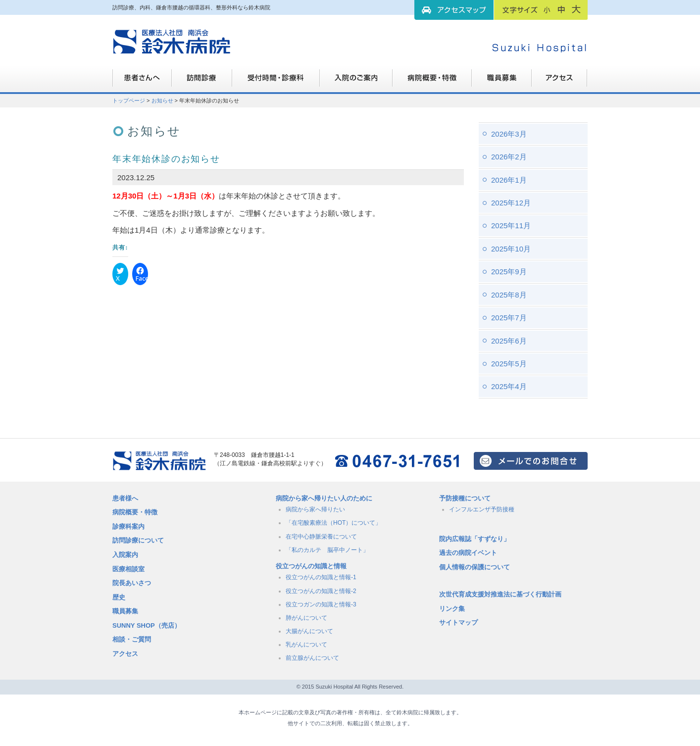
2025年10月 (511, 249)
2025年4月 (509, 386)
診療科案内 (128, 526)
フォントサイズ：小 (547, 9)
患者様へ (125, 498)
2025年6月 (509, 341)
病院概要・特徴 (432, 82)
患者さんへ (142, 82)
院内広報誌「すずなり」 (475, 539)
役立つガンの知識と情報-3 (321, 604)
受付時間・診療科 (276, 82)
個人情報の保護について (475, 567)
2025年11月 (511, 225)
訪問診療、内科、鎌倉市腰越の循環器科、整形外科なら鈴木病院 (172, 42)
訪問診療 (202, 82)
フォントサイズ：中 (561, 9)
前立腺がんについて (312, 658)
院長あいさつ (132, 583)
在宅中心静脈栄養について (321, 537)
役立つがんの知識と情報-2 (321, 591)
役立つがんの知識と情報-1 (321, 577)
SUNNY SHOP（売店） (147, 625)
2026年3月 (509, 134)
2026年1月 (509, 180)
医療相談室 (128, 569)
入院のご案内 (356, 82)
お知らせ (162, 100)
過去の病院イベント (468, 553)
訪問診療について (138, 540)
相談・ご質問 (132, 639)
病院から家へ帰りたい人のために (324, 498)
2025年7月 (509, 318)
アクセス (125, 654)
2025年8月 (509, 295)
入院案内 (125, 555)
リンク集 (452, 609)
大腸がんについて (309, 631)
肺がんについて (306, 618)
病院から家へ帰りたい (315, 509)
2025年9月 (509, 272)
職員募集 (502, 82)
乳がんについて (306, 645)
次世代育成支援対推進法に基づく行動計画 (500, 594)
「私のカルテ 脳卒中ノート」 (327, 550)
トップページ (129, 100)
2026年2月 (509, 157)
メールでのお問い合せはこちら (531, 461)
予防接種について (465, 498)
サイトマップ (458, 622)
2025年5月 (509, 364)
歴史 (119, 597)
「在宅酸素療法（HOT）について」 (333, 523)
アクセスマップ (454, 10)
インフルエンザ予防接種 (482, 509)
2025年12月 (511, 203)
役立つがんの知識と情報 (311, 566)
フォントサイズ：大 (576, 9)
